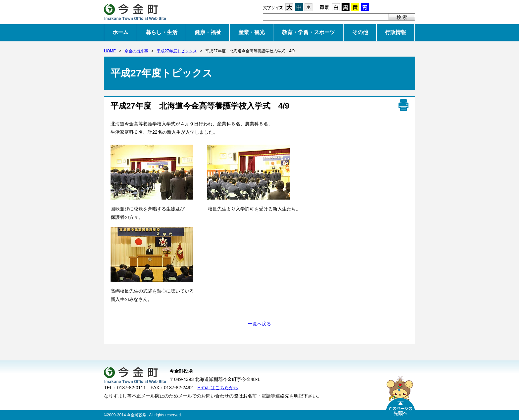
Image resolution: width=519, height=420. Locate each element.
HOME (110, 51)
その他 (360, 32)
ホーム (120, 32)
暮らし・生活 (162, 32)
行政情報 (396, 32)
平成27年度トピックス (177, 51)
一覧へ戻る (259, 324)
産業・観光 (252, 32)
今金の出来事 (136, 51)
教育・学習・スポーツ (308, 32)
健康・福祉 (208, 32)
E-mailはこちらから (218, 388)
